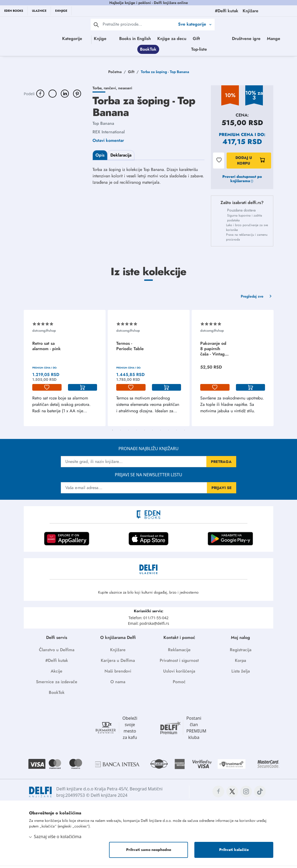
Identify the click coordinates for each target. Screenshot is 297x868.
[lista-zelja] (47, 390)
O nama (118, 684)
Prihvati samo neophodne (149, 852)
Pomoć (179, 684)
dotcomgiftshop (44, 333)
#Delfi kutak (57, 663)
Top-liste (254, 50)
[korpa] (83, 390)
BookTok (203, 50)
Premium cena (236, 137)
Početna (115, 74)
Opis (100, 157)
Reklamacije (179, 652)
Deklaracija (121, 157)
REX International (109, 134)
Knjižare (118, 652)
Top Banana (103, 126)
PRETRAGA (221, 464)
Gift (220, 39)
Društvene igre (152, 50)
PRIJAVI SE (222, 490)
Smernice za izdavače (57, 684)
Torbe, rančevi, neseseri (112, 90)
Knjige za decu (195, 39)
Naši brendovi (118, 673)
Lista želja (241, 673)
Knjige (102, 39)
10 (184, 433)
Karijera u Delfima (118, 663)
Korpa (240, 663)
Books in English (158, 39)
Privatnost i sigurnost (179, 663)
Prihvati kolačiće (234, 852)
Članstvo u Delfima (57, 652)
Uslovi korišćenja (179, 673)
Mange (179, 50)
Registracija (241, 652)
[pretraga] (96, 25)
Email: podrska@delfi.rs (148, 626)
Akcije (57, 673)
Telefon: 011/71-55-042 (148, 620)
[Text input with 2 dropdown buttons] (139, 24)
